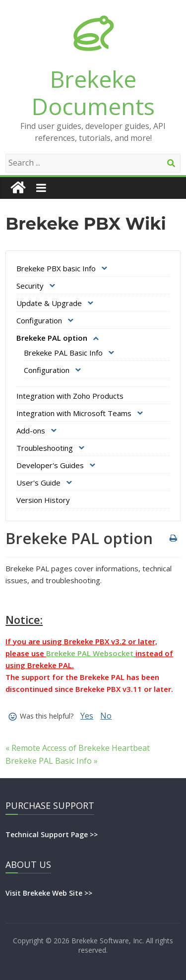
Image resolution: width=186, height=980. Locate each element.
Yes (87, 716)
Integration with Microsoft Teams (74, 413)
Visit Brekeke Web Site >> (49, 893)
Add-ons (31, 430)
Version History (43, 500)
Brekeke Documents (93, 92)
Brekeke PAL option (52, 338)
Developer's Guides (50, 465)
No (106, 716)
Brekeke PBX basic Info (56, 268)
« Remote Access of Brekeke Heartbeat (78, 748)
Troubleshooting (45, 448)
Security (30, 286)
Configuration (39, 320)
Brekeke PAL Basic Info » (52, 761)
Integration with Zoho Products (70, 396)
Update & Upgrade (49, 303)
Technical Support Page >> (52, 834)
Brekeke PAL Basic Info (63, 353)
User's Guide (38, 483)
